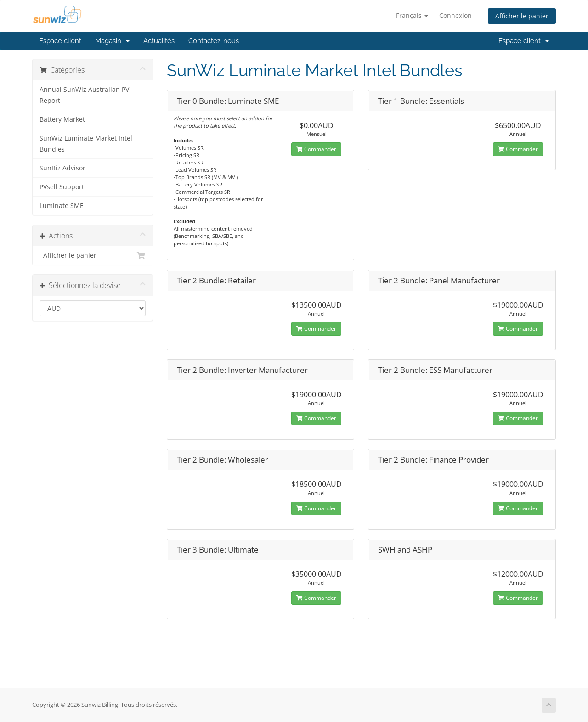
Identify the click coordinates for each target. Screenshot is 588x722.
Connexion (455, 15)
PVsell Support (62, 187)
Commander (316, 149)
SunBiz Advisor (62, 168)
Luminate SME (62, 206)
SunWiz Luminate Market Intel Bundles (86, 144)
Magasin (112, 41)
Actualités (159, 41)
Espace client (60, 41)
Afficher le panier (522, 16)
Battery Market (62, 119)
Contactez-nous (214, 41)
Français (412, 15)
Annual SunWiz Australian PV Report (84, 95)
